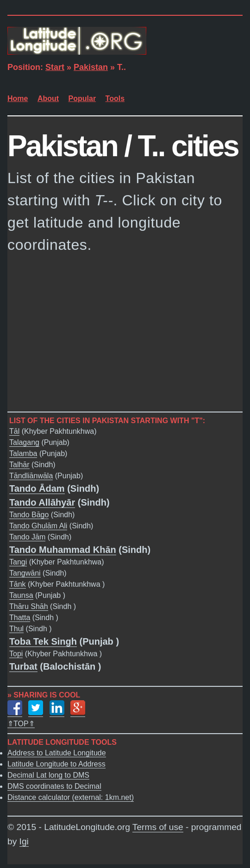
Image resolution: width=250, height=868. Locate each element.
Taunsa (21, 596)
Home (18, 98)
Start (55, 67)
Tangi (18, 562)
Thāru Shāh (29, 607)
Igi (24, 841)
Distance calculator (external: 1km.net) (71, 797)
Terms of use (158, 827)
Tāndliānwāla (31, 476)
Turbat (23, 667)
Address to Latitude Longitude (57, 753)
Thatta (20, 618)
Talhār (19, 465)
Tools (115, 98)
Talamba (23, 454)
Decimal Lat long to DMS (48, 775)
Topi (16, 654)
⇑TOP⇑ (21, 724)
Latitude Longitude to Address (56, 764)
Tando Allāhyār (42, 503)
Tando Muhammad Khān (63, 550)
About (48, 98)
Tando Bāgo (29, 515)
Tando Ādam (37, 489)
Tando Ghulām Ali (38, 526)
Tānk (18, 585)
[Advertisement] (125, 332)
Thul (16, 629)
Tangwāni (25, 573)
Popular (82, 98)
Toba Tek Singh (43, 642)
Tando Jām (27, 537)
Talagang (24, 443)
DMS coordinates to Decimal (54, 786)
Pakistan (91, 67)
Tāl (14, 432)
